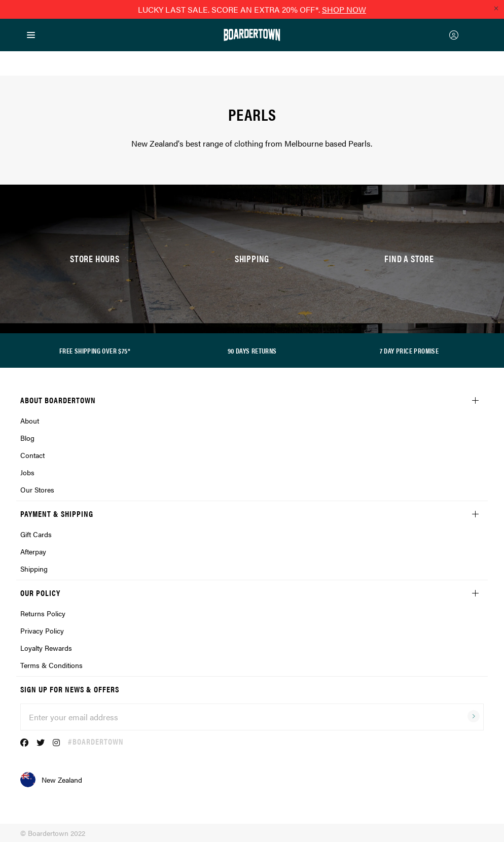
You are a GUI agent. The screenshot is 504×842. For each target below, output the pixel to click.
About (30, 420)
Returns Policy (43, 613)
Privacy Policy (42, 630)
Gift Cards (36, 534)
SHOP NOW (344, 9)
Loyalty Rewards (46, 648)
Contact (32, 455)
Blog (27, 438)
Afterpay (33, 551)
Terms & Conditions (51, 665)
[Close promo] (496, 8)
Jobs (27, 472)
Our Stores (37, 489)
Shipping (34, 569)
